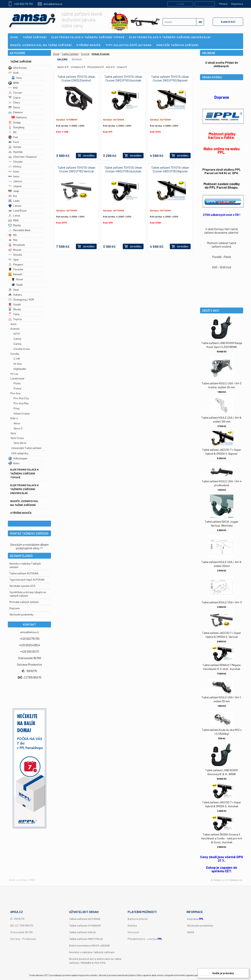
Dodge (15, 122)
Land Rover (17, 210)
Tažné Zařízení (21, 61)
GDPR (191, 932)
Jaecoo (15, 181)
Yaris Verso (20, 443)
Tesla (14, 314)
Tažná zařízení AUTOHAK (24, 573)
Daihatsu (19, 117)
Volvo (14, 463)
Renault (15, 274)
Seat (14, 290)
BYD (13, 88)
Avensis (15, 329)
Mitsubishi (17, 245)
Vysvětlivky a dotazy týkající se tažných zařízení (28, 594)
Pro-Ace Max (21, 403)
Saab (17, 285)
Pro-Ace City (21, 398)
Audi (13, 73)
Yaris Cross (17, 438)
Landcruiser (17, 378)
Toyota (15, 319)
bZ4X (17, 333)
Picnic (17, 383)
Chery (14, 102)
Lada (14, 201)
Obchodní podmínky (200, 925)
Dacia (14, 107)
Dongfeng (16, 127)
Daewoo (15, 112)
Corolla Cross (22, 349)
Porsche (16, 269)
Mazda (15, 225)
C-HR (17, 359)
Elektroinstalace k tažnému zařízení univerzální (25, 489)
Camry (17, 339)
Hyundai (15, 152)
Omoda (15, 255)
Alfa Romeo (18, 68)
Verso (17, 423)
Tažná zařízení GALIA (82, 932)
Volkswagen (18, 458)
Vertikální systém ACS (22, 586)
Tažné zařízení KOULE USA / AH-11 (222, 602)
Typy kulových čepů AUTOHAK (27, 580)
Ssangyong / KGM (21, 299)
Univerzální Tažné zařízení (26, 448)
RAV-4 (14, 418)
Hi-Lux (14, 374)
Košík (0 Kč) (228, 22)
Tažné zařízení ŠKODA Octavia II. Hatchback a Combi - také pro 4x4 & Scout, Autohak (222, 838)
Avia (16, 78)
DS (12, 132)
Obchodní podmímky (21, 614)
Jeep (14, 191)
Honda (15, 147)
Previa (17, 388)
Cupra (14, 97)
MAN (13, 220)
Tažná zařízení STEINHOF (85, 925)
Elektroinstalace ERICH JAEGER (89, 945)
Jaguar (15, 186)
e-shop (216, 880)
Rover (17, 279)
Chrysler (15, 162)
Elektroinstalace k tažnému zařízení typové (25, 473)
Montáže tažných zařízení (24, 602)
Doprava (15, 608)
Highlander (20, 369)
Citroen (15, 93)
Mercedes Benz (19, 230)
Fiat (13, 137)
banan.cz (236, 880)
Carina (17, 344)
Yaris (13, 433)
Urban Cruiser (22, 413)
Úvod (56, 54)
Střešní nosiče (21, 513)
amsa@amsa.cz (53, 4)
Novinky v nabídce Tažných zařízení (92, 952)
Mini (13, 240)
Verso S (18, 428)
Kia (13, 196)
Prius (17, 408)
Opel (13, 259)
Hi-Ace (18, 364)
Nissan (15, 250)
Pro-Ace (15, 393)
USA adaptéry (20, 453)
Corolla (15, 354)
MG (12, 235)
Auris (13, 324)
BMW (14, 83)
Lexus (14, 215)
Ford (13, 142)
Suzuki (15, 304)
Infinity (15, 166)
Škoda (15, 309)
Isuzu (14, 171)
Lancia (15, 206)
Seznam (77, 59)
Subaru (15, 295)
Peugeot (16, 264)
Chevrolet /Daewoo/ (23, 157)
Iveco (14, 176)
